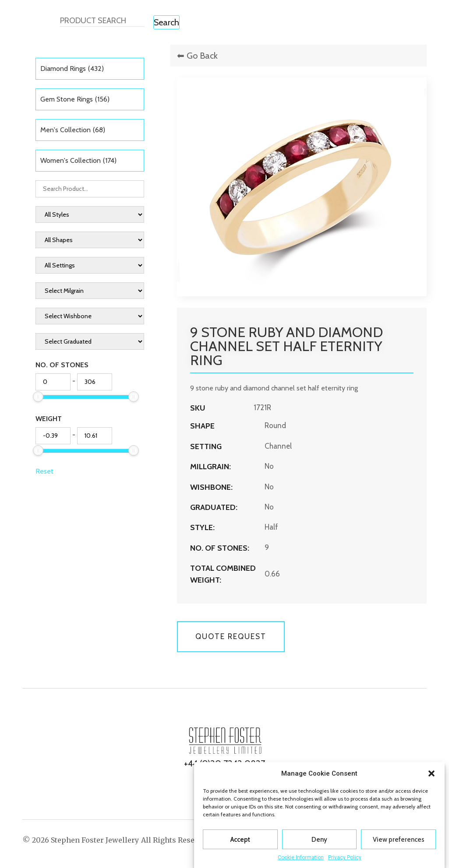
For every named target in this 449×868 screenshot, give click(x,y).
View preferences (399, 840)
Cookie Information (301, 857)
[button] (431, 773)
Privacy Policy (345, 857)
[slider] (38, 397)
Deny (319, 840)
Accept (240, 840)
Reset (44, 471)
